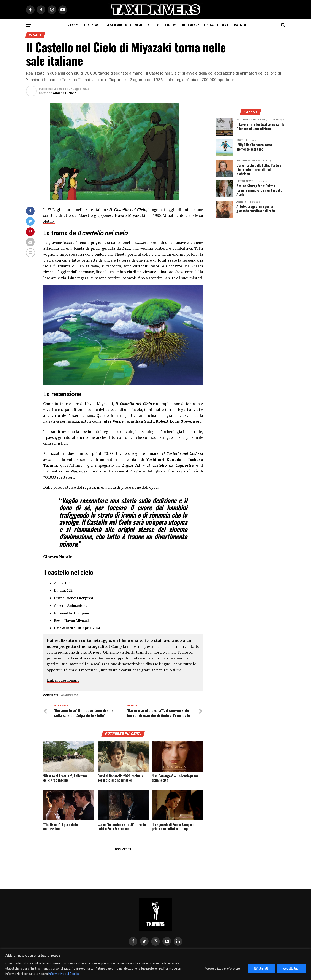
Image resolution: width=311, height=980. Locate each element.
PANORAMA (70, 695)
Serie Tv (153, 25)
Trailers (170, 25)
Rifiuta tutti (261, 969)
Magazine (240, 25)
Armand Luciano (65, 93)
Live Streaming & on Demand (123, 25)
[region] (155, 965)
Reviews (70, 25)
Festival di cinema (216, 25)
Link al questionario (64, 680)
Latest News (90, 25)
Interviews (190, 25)
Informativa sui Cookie (64, 974)
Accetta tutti (291, 969)
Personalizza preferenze (222, 969)
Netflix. (50, 221)
